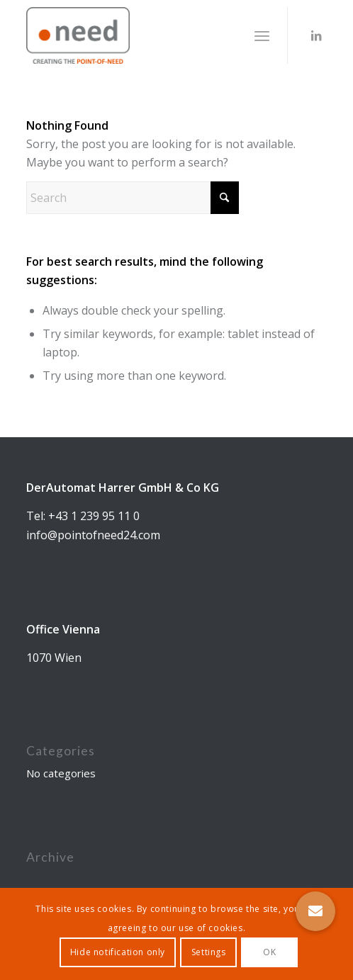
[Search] (133, 198)
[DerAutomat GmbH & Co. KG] (146, 35)
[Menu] (262, 35)
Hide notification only (118, 952)
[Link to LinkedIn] (316, 35)
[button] (315, 911)
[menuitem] (262, 35)
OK (269, 952)
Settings (209, 952)
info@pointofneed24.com (93, 535)
